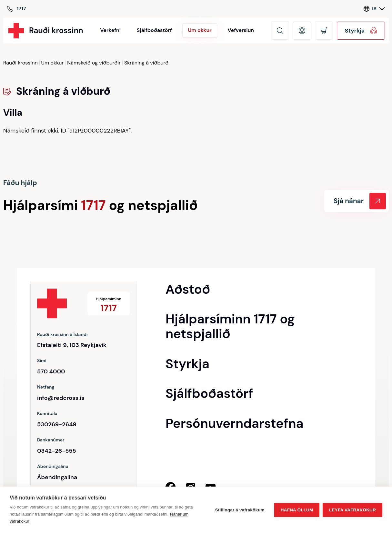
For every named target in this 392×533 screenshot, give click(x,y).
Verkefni (110, 30)
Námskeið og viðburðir (94, 63)
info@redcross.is (61, 398)
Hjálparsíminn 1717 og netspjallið (230, 326)
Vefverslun (241, 30)
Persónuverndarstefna (235, 423)
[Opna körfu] (324, 31)
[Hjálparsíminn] (17, 9)
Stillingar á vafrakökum (240, 510)
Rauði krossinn (20, 63)
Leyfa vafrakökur (352, 510)
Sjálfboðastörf (154, 30)
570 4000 (51, 371)
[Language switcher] (374, 9)
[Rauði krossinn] (46, 31)
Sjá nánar (360, 201)
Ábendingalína (57, 477)
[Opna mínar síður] (302, 31)
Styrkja (361, 31)
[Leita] (280, 31)
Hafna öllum (297, 510)
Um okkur (53, 63)
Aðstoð (188, 289)
